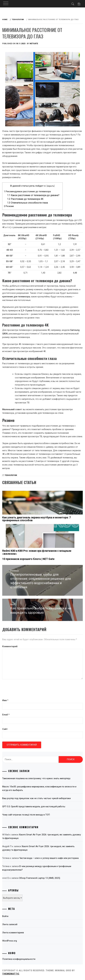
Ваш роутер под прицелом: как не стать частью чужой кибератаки (36, 798)
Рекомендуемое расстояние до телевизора (27, 191)
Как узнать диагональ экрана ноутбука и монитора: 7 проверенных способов (36, 519)
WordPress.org (10, 941)
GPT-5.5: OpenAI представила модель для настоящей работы (34, 807)
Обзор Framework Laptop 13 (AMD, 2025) (40, 878)
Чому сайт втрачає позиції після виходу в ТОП (26, 815)
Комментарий (10, 646)
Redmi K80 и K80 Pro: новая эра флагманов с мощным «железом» (37, 552)
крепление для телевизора (16, 297)
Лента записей (10, 924)
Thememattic (11, 974)
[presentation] (25, 689)
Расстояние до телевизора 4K (25, 199)
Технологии (11, 475)
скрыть (51, 186)
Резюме (9, 206)
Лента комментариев (13, 933)
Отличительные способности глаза (28, 203)
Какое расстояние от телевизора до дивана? (33, 195)
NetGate (34, 44)
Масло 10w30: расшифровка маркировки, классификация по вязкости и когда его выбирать (39, 788)
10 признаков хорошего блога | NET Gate (28, 559)
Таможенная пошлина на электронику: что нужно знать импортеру (36, 778)
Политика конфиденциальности (19, 959)
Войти (5, 916)
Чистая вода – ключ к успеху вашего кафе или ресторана (49, 858)
